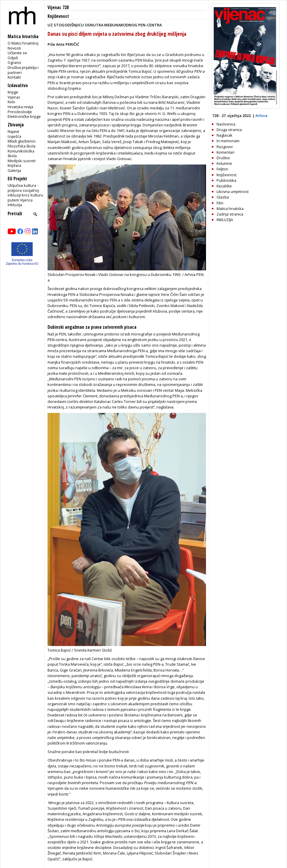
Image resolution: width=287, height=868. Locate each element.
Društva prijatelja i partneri (23, 70)
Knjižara (14, 165)
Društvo (223, 158)
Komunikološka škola (21, 154)
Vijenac (14, 97)
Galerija (14, 170)
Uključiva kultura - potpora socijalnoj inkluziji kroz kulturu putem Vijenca (25, 193)
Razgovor (225, 147)
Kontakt (14, 77)
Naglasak (224, 135)
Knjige (13, 92)
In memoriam (228, 141)
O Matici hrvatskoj (23, 43)
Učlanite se (17, 53)
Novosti (14, 48)
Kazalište (224, 186)
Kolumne (224, 163)
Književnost (58, 16)
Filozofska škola (22, 146)
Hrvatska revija (20, 107)
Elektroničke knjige (24, 116)
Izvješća (14, 136)
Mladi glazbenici (22, 141)
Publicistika (226, 180)
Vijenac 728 (58, 7)
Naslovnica (226, 124)
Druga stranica (229, 130)
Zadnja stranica (230, 214)
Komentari (226, 152)
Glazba (223, 197)
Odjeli (13, 58)
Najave (13, 131)
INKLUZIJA (225, 220)
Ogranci (14, 62)
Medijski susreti (22, 161)
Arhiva (261, 116)
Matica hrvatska (230, 208)
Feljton (222, 169)
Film (220, 203)
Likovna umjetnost (233, 191)
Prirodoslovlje (20, 112)
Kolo (11, 102)
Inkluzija (15, 205)
